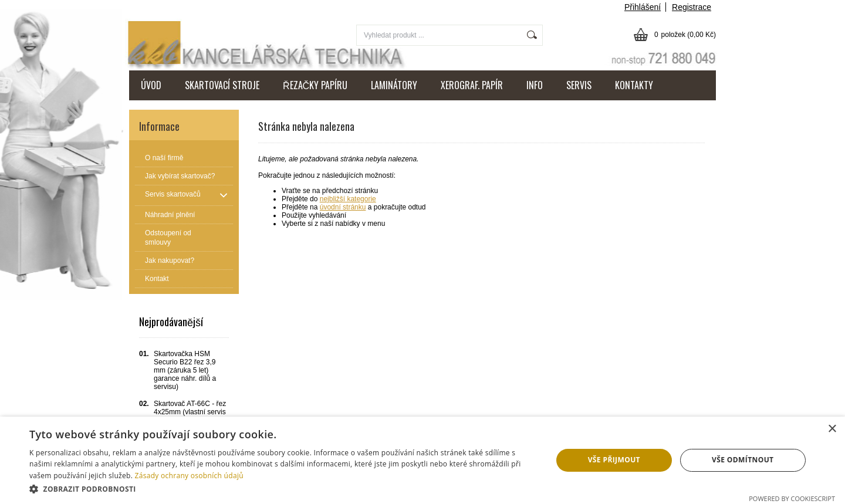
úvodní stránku (343, 207)
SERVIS (579, 85)
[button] (283, 488)
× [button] (832, 429)
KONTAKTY (634, 85)
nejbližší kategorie (348, 199)
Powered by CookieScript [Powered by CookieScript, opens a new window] (792, 498)
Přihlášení (643, 7)
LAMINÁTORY (394, 85)
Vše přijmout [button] (614, 460)
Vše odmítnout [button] (743, 460)
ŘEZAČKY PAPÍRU (315, 85)
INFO (535, 85)
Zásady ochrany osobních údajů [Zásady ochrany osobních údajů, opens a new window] (189, 476)
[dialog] (422, 460)
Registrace (692, 7)
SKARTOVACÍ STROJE (222, 85)
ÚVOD (151, 85)
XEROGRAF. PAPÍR (472, 85)
